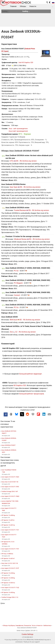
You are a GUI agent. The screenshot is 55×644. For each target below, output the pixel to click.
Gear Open (14, 187)
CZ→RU (18, 332)
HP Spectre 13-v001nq (8, 525)
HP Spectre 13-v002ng (8, 592)
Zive (11, 332)
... (53, 6)
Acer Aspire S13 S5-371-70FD (10, 487)
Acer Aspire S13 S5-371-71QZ (10, 588)
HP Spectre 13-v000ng (8, 578)
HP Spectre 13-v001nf (8, 558)
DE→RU (23, 320)
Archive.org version (30, 161)
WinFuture (13, 320)
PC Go (16, 271)
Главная (13, 6)
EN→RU (19, 161)
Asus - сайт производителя (18, 129)
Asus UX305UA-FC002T (8, 445)
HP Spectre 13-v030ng (8, 573)
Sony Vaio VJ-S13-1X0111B (10, 563)
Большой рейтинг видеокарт (31, 374)
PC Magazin (18, 283)
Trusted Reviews (20, 210)
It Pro (12, 161)
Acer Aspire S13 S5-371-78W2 (10, 496)
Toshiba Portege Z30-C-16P (10, 491)
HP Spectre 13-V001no (8, 583)
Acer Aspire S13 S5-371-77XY (10, 549)
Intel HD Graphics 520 (26, 63)
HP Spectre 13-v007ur (8, 520)
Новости (33, 6)
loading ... (5, 11)
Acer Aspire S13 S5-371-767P (10, 568)
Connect (17, 295)
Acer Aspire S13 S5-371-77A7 (10, 530)
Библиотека (47, 625)
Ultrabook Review (20, 239)
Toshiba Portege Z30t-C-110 (10, 597)
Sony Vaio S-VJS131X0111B (10, 482)
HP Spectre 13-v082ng (8, 515)
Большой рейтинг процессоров (32, 394)
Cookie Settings (28, 634)
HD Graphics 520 (20, 385)
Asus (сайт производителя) (18, 131)
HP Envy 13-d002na (7, 554)
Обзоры (23, 6)
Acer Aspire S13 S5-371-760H (10, 477)
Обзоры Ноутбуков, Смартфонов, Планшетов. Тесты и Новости (23, 625)
